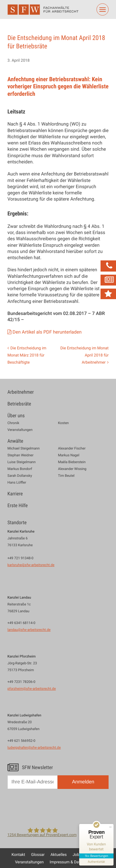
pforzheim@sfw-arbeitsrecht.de (32, 689)
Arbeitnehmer (21, 392)
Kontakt (18, 854)
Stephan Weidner (20, 456)
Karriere (15, 494)
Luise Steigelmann (21, 462)
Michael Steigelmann (24, 449)
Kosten (64, 423)
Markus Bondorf (20, 469)
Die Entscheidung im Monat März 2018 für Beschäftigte (27, 355)
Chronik (13, 423)
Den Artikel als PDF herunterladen (48, 332)
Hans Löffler (17, 483)
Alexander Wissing (72, 469)
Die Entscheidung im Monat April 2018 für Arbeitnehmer (84, 355)
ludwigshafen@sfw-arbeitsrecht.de (34, 748)
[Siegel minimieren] (110, 827)
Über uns (16, 416)
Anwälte (15, 441)
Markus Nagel (69, 456)
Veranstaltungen (20, 430)
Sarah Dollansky (20, 476)
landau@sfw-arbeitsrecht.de (29, 630)
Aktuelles (58, 854)
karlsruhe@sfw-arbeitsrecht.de (31, 565)
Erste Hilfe (18, 505)
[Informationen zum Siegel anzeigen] (96, 862)
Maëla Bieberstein (72, 462)
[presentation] (54, 807)
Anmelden (83, 782)
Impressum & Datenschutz (73, 862)
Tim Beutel (66, 476)
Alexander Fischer (72, 449)
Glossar (38, 854)
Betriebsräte (19, 404)
